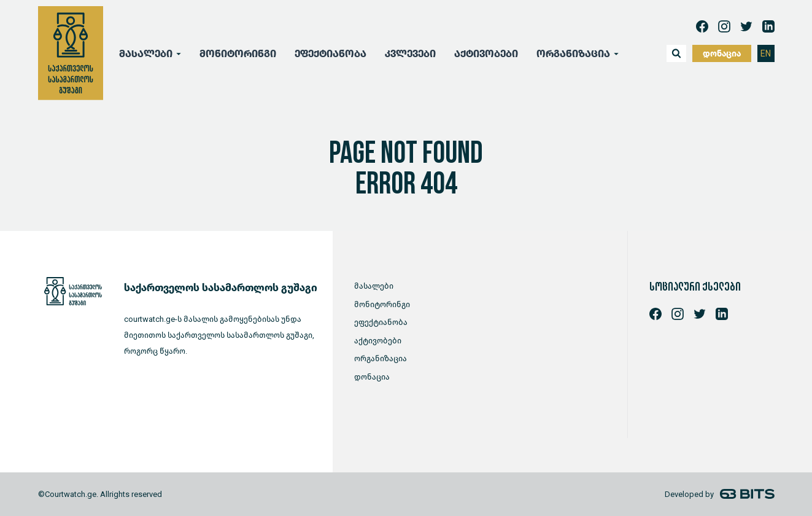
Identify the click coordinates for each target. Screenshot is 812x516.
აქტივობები (486, 54)
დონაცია (722, 54)
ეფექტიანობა (331, 54)
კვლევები (410, 54)
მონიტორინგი (238, 54)
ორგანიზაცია (573, 54)
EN (766, 54)
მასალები (146, 54)
